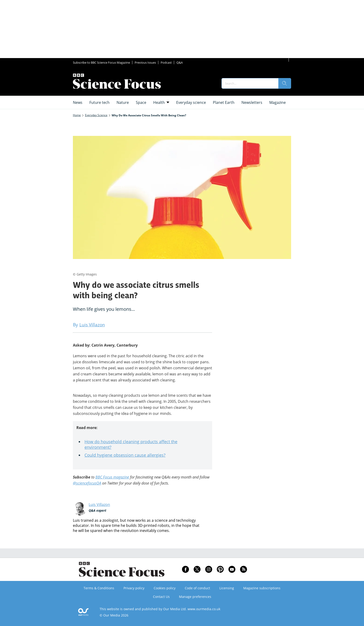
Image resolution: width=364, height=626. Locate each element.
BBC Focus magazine (112, 477)
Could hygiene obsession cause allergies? (125, 455)
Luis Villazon (99, 505)
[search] (285, 83)
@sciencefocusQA (87, 483)
